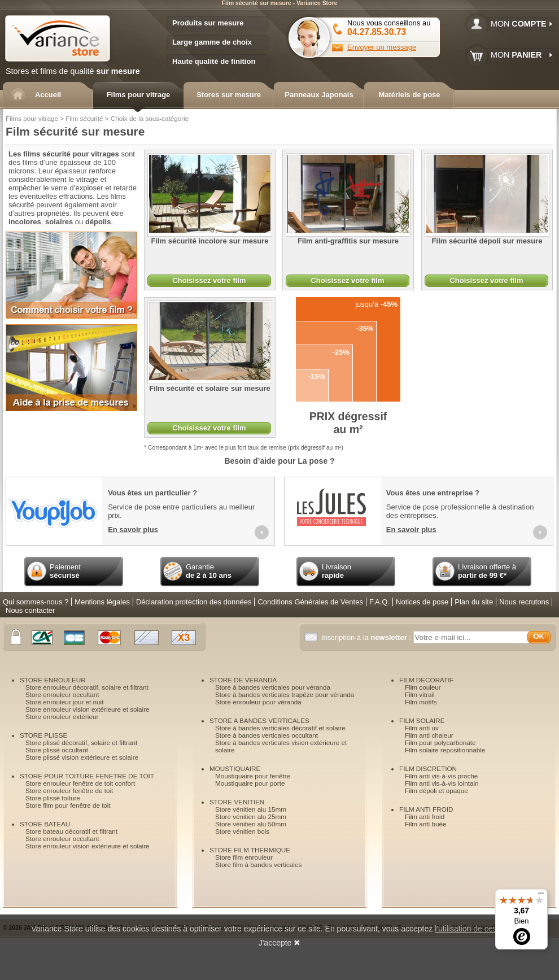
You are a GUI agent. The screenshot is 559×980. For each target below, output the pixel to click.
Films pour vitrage (32, 118)
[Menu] (541, 896)
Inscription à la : (367, 637)
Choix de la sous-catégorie (150, 118)
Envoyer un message (382, 47)
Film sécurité (84, 118)
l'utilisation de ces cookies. (481, 929)
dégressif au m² (348, 423)
